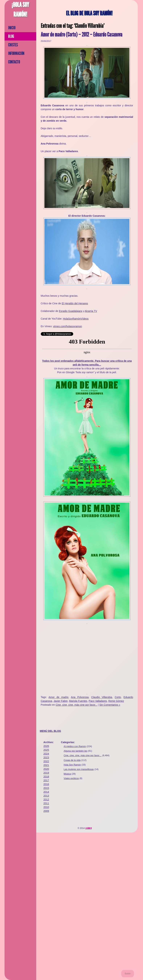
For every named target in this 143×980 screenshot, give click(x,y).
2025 (46, 750)
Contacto (14, 62)
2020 (46, 769)
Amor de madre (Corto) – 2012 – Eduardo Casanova (82, 35)
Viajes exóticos (71, 778)
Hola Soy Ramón (72, 765)
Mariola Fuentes (78, 701)
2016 (46, 784)
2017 (46, 780)
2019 (46, 773)
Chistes (13, 45)
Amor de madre (59, 697)
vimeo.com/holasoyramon (68, 326)
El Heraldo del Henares (75, 303)
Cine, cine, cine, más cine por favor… (83, 755)
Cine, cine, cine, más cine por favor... (76, 705)
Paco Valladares (98, 701)
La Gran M (89, 828)
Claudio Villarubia (102, 697)
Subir (128, 974)
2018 (46, 777)
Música (67, 774)
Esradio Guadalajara (71, 311)
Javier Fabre (61, 701)
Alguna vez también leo (75, 751)
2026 (46, 746)
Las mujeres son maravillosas (79, 769)
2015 (46, 788)
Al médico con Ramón (75, 746)
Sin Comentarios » (110, 705)
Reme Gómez (116, 701)
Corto (118, 697)
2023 (46, 757)
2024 (46, 754)
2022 (46, 761)
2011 (46, 803)
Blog (11, 36)
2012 (46, 799)
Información (16, 53)
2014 (46, 792)
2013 (46, 796)
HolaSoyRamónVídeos (76, 319)
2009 (46, 811)
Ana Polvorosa (80, 697)
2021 (46, 765)
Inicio (12, 28)
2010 (46, 807)
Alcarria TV (91, 311)
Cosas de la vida (72, 760)
